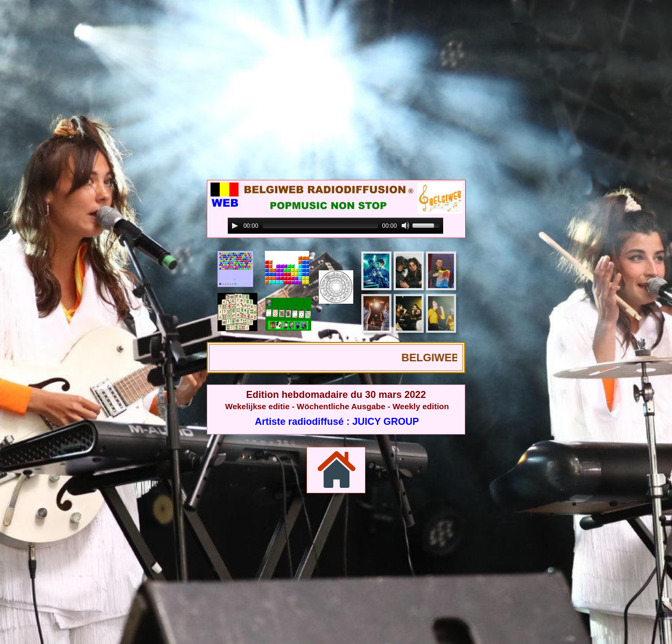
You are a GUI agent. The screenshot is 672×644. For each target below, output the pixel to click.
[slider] (320, 226)
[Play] (235, 226)
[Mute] (405, 226)
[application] (335, 226)
